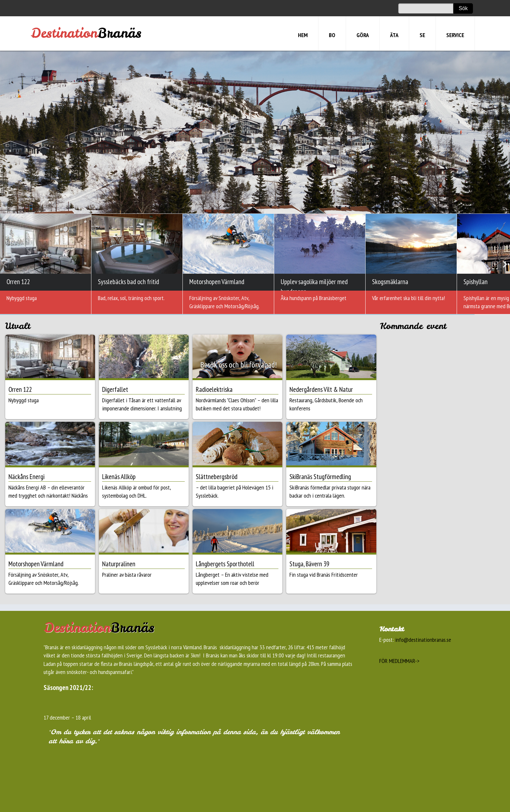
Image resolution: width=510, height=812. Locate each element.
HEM (303, 35)
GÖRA (363, 35)
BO (332, 35)
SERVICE (455, 35)
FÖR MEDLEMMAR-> (399, 661)
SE (422, 35)
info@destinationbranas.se (423, 640)
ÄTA (394, 35)
